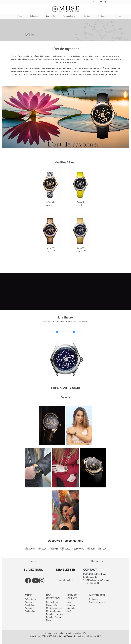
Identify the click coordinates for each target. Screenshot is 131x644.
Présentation (31, 599)
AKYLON (102, 549)
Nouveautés (51, 605)
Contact (28, 608)
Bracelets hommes (54, 614)
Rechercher (30, 611)
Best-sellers (51, 602)
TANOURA (30, 549)
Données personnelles (55, 633)
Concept (29, 602)
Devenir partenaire (97, 602)
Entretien (71, 605)
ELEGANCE (78, 549)
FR (93, 2)
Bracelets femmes (54, 617)
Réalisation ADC (94, 636)
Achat (70, 602)
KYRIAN (53, 549)
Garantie (71, 608)
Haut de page (97, 561)
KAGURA (65, 549)
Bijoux (49, 620)
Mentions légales (74, 633)
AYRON (91, 549)
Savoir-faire (30, 605)
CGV (84, 633)
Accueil (34, 561)
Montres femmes (54, 611)
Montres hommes (54, 608)
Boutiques (93, 599)
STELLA (42, 549)
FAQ (69, 611)
